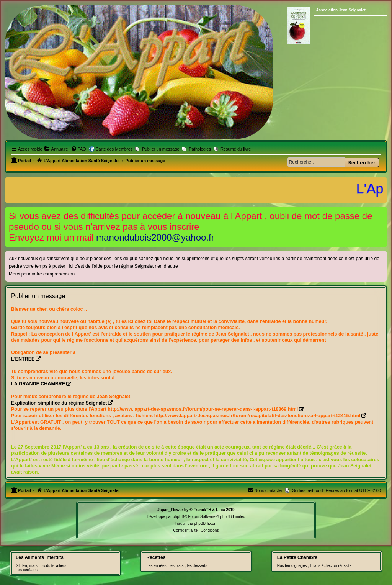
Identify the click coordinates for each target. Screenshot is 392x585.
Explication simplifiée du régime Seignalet (59, 403)
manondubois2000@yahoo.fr (155, 237)
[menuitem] (56, 149)
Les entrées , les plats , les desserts (177, 566)
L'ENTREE (23, 359)
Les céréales (27, 570)
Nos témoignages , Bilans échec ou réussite (314, 566)
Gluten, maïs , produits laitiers (41, 566)
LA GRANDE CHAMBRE (38, 384)
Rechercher (362, 162)
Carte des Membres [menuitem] (114, 149)
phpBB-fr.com (206, 524)
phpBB (178, 517)
